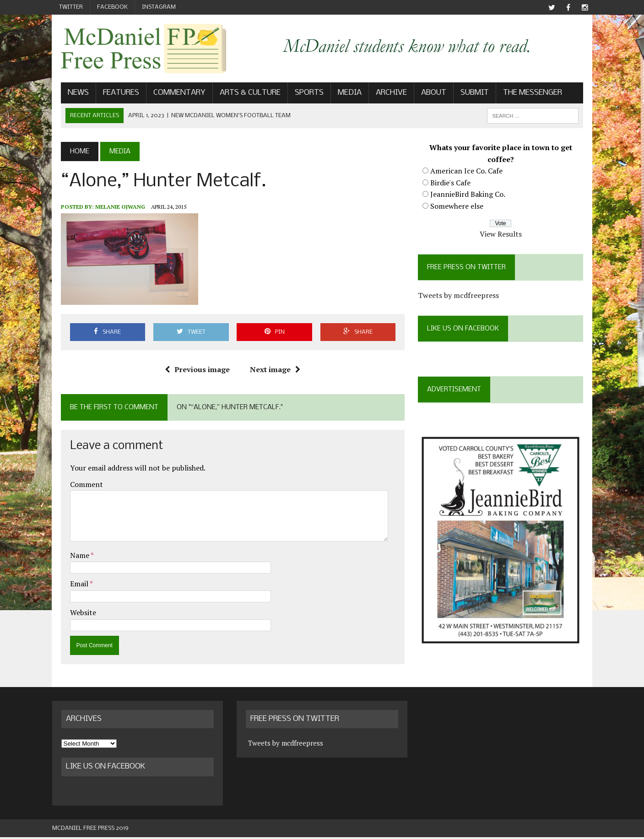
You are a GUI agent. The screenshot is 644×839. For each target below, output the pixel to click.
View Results (507, 236)
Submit (466, 95)
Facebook (112, 7)
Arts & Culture (241, 95)
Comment (78, 486)
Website (74, 614)
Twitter (71, 7)
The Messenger (524, 95)
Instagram (159, 7)
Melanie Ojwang (111, 208)
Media (341, 95)
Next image (272, 371)
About (425, 95)
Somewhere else (460, 208)
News (70, 95)
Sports (300, 95)
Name (72, 557)
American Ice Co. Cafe (470, 173)
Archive (383, 95)
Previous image (195, 371)
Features (112, 95)
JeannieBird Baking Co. (471, 196)
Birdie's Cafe (454, 184)
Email (71, 585)
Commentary (171, 95)
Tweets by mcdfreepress (462, 297)
